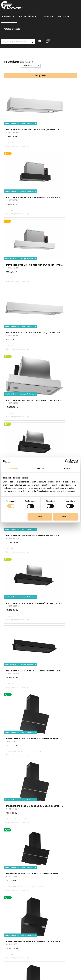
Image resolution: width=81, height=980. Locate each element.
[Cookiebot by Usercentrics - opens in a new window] (67, 461)
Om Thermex (64, 16)
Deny (40, 517)
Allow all (66, 517)
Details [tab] (40, 469)
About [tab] (67, 469)
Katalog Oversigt (12, 29)
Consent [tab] (14, 469)
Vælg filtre (41, 76)
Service (47, 16)
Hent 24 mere (41, 685)
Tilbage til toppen (40, 690)
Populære (27, 66)
